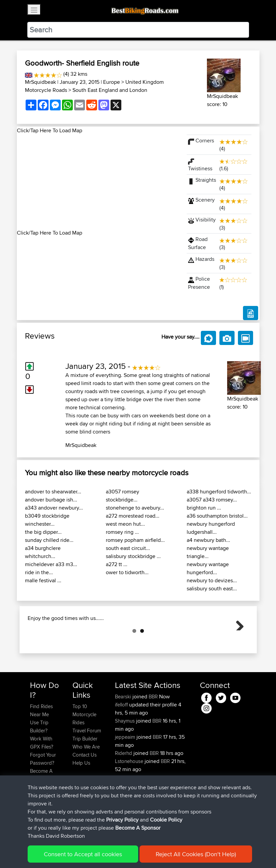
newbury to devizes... (212, 580)
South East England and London (110, 90)
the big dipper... (43, 532)
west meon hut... (125, 524)
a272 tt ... (117, 564)
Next (237, 640)
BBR (153, 730)
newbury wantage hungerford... (208, 568)
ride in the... (39, 572)
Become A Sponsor (138, 828)
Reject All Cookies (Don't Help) (196, 854)
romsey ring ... (122, 532)
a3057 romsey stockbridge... (122, 496)
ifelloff (122, 738)
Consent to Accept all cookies (83, 854)
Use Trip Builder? (39, 760)
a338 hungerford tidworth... (219, 492)
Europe (112, 82)
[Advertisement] (98, 182)
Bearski (124, 730)
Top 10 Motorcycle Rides (84, 748)
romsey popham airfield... (135, 540)
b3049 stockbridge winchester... (47, 520)
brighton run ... (204, 508)
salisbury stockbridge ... (133, 556)
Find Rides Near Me (41, 744)
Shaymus (126, 754)
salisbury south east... (212, 588)
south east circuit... (128, 548)
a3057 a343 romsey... (212, 500)
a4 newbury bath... (208, 540)
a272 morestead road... (133, 516)
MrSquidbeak (40, 82)
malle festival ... (43, 580)
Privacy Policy (122, 820)
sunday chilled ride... (49, 540)
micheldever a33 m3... (51, 564)
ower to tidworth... (127, 572)
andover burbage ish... (51, 500)
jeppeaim (126, 771)
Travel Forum (87, 764)
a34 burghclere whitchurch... (43, 552)
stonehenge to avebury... (135, 508)
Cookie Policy (166, 820)
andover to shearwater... (53, 492)
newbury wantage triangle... (208, 552)
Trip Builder (85, 772)
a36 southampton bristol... (217, 516)
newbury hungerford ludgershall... (211, 528)
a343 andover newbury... (54, 508)
